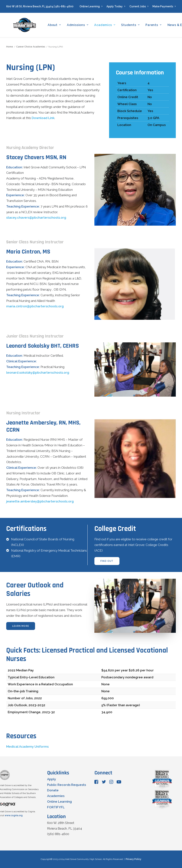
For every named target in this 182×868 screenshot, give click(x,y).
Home (10, 47)
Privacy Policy (133, 859)
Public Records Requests (67, 785)
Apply (52, 779)
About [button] (56, 26)
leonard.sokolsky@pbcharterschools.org (38, 373)
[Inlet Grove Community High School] (25, 26)
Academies (56, 796)
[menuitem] (92, 6)
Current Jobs (139, 6)
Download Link (43, 118)
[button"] (96, 783)
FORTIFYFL (56, 807)
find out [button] (107, 561)
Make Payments (164, 6)
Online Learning (91, 6)
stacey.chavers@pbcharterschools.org (36, 218)
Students (132, 26)
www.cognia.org (14, 815)
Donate (53, 790)
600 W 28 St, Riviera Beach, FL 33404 (30, 6)
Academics (106, 26)
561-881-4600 (64, 6)
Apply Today (116, 6)
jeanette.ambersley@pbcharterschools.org (40, 501)
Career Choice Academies (31, 47)
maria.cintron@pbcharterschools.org (35, 306)
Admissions (79, 26)
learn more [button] (21, 626)
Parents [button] (155, 26)
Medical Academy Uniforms (27, 747)
